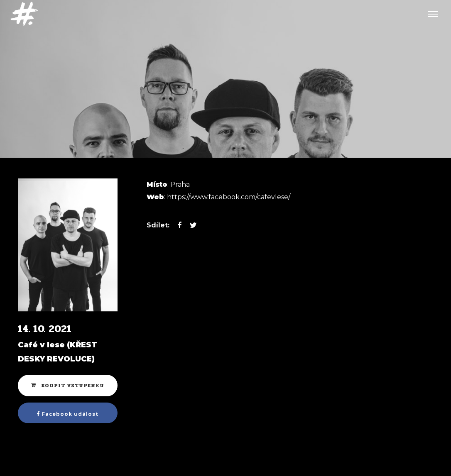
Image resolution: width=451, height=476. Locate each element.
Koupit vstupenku (68, 386)
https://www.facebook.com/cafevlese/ (229, 197)
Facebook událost (68, 414)
